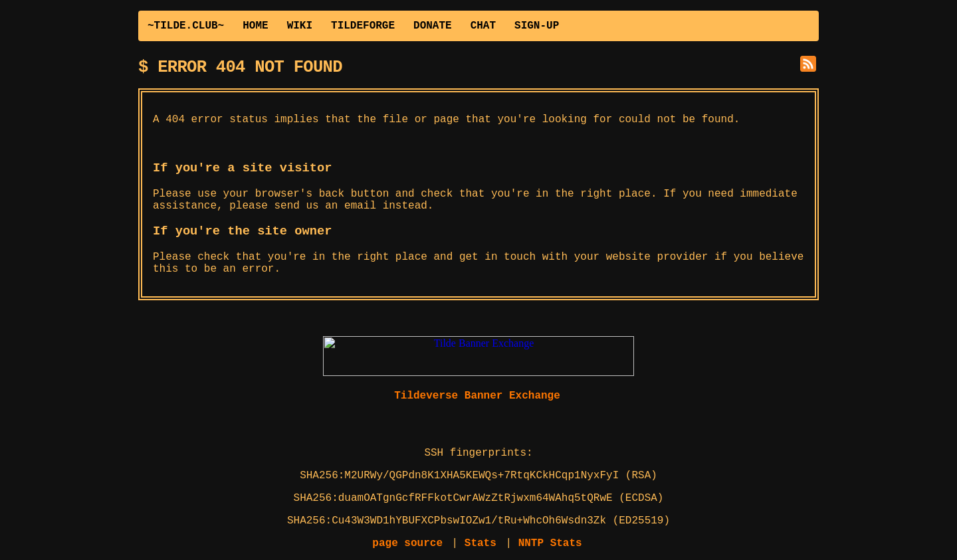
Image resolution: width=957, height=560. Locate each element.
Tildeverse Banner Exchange (477, 396)
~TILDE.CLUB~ (186, 26)
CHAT (483, 26)
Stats (480, 543)
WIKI (300, 26)
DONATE (433, 26)
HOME (255, 26)
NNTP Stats (550, 543)
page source (407, 543)
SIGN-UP (537, 26)
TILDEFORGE (363, 26)
